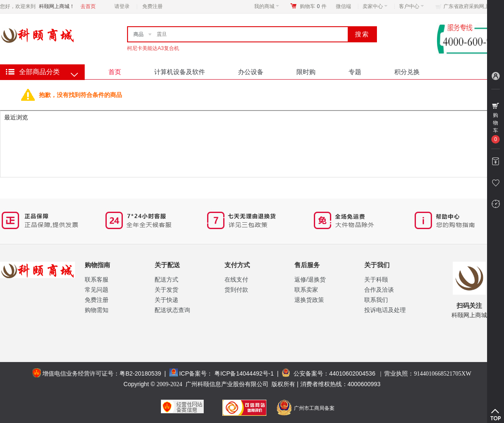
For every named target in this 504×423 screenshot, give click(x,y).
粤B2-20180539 (140, 373)
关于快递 (166, 300)
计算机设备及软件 (180, 72)
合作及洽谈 (379, 290)
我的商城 (267, 6)
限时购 (306, 72)
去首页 (88, 6)
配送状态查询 (172, 310)
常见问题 (97, 290)
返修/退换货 (310, 279)
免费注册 (152, 6)
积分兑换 (407, 72)
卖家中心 (375, 6)
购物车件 (313, 6)
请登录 (122, 6)
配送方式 (166, 279)
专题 (355, 72)
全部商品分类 (39, 72)
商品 (138, 34)
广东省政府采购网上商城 (471, 6)
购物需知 (97, 310)
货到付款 (236, 290)
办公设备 (251, 72)
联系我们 (376, 300)
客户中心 (411, 6)
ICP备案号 (193, 373)
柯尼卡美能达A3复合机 (153, 48)
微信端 (343, 6)
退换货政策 (309, 300)
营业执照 (428, 373)
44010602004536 (352, 373)
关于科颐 (376, 279)
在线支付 (236, 279)
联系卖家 (306, 290)
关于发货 (166, 290)
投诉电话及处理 (385, 310)
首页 (115, 72)
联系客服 (97, 279)
